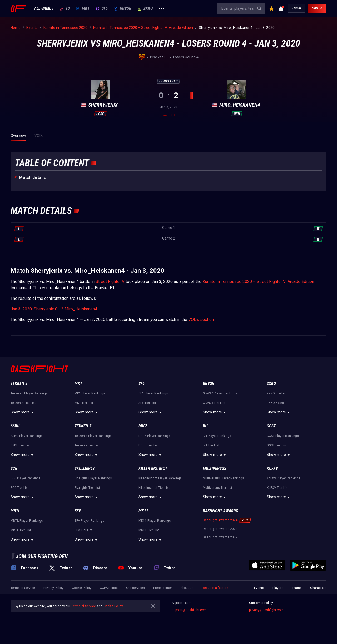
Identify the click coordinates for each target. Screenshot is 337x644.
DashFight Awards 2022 (220, 537)
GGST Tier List (277, 445)
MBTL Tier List (21, 530)
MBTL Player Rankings (27, 521)
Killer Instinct (153, 468)
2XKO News (275, 403)
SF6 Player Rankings (153, 393)
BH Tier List (211, 445)
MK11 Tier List (149, 530)
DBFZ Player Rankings (155, 436)
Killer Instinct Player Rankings (160, 478)
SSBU (15, 426)
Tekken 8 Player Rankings (29, 393)
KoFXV (272, 468)
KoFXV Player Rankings (284, 478)
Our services (135, 588)
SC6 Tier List (20, 488)
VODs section (201, 319)
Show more (23, 412)
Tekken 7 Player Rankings (93, 436)
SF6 (102, 8)
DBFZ (143, 426)
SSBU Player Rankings (27, 436)
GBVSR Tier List (214, 403)
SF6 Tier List (147, 403)
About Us (187, 588)
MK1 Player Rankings (90, 393)
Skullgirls (85, 468)
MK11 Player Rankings (155, 521)
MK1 (83, 8)
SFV (78, 511)
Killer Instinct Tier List (154, 488)
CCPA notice (109, 588)
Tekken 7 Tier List (87, 445)
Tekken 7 (83, 426)
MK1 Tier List (84, 403)
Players (278, 588)
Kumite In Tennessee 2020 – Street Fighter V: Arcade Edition (258, 282)
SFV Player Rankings (89, 521)
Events (259, 588)
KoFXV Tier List (278, 488)
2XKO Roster (276, 393)
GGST (271, 426)
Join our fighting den (42, 556)
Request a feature (215, 588)
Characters (318, 588)
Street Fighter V (110, 282)
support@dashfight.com (189, 610)
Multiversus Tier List (217, 488)
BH (205, 426)
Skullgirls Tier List (87, 488)
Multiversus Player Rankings (223, 478)
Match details (32, 177)
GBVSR (123, 8)
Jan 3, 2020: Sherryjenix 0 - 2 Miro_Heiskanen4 (54, 309)
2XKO (145, 8)
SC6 (14, 468)
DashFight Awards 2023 (220, 529)
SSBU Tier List (21, 445)
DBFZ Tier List (149, 445)
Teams (297, 588)
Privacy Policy (53, 588)
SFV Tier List (83, 530)
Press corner (163, 588)
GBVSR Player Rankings (220, 393)
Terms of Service (23, 588)
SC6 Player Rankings (26, 478)
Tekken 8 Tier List (23, 403)
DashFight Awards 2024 (220, 520)
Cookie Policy (82, 588)
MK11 (143, 511)
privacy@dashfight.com (266, 610)
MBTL (15, 511)
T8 (65, 8)
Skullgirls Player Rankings (93, 478)
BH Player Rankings (217, 436)
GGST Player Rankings (283, 436)
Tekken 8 (19, 384)
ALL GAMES (44, 8)
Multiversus (214, 468)
